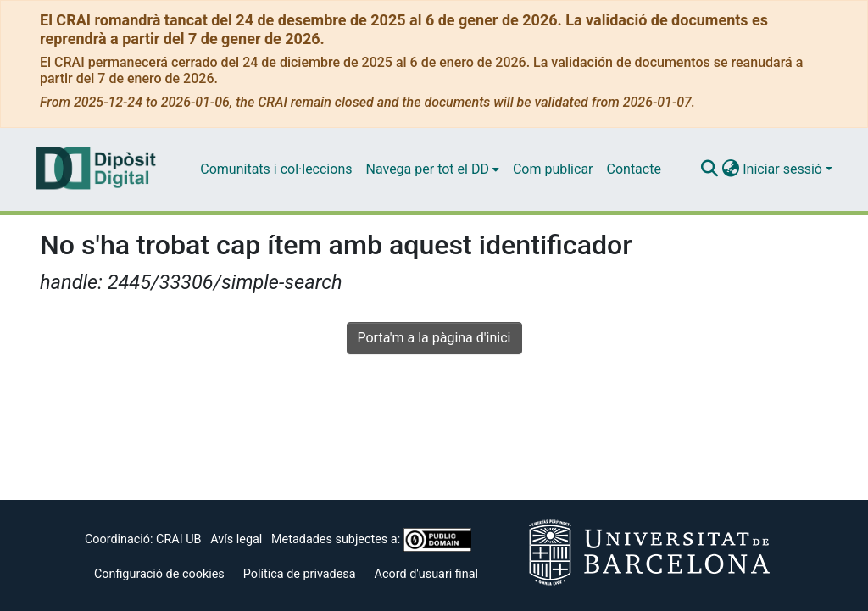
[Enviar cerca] (709, 169)
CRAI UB (178, 539)
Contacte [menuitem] (634, 169)
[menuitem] (432, 169)
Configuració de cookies (159, 574)
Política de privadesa (300, 574)
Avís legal (236, 539)
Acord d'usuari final (427, 574)
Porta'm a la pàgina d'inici (434, 338)
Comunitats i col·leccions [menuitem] (276, 169)
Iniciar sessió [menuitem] (782, 169)
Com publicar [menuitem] (553, 169)
